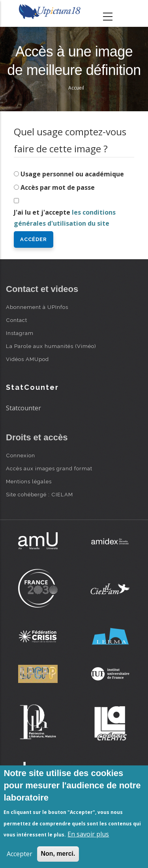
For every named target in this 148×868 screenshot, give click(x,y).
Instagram (20, 333)
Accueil (76, 88)
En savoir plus (88, 834)
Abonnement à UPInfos (37, 307)
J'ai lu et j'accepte (65, 218)
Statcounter (23, 408)
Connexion (21, 455)
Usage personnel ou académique (72, 174)
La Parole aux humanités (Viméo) (51, 346)
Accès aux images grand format (49, 468)
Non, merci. (58, 854)
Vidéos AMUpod (27, 359)
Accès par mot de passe (58, 187)
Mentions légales (29, 481)
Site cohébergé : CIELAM (39, 494)
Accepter (20, 854)
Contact (17, 320)
